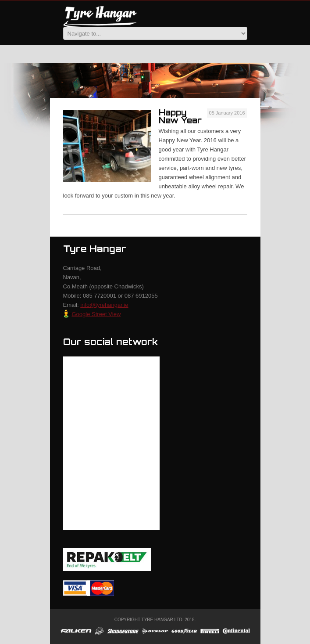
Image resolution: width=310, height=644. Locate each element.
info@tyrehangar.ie (104, 305)
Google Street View (92, 314)
